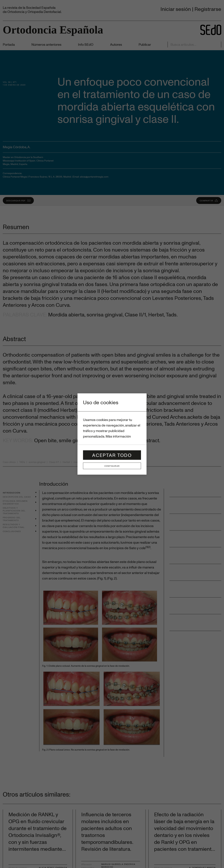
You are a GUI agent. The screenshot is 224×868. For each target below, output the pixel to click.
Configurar (112, 466)
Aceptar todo (112, 455)
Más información (118, 436)
